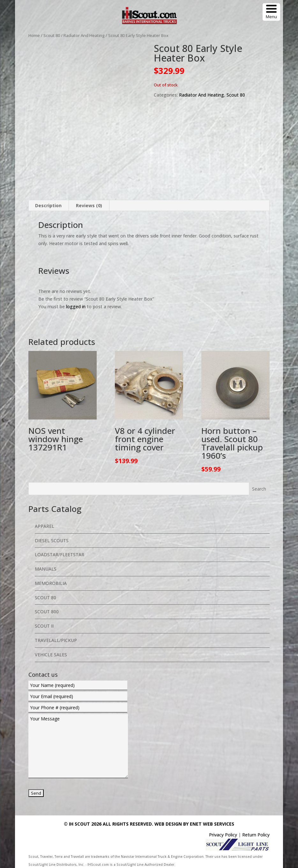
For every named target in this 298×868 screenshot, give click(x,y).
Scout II (44, 625)
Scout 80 (52, 35)
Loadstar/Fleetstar (60, 554)
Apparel (45, 525)
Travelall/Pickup (56, 640)
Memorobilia (51, 583)
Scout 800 (47, 611)
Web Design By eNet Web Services (194, 823)
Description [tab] (48, 205)
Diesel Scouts (52, 540)
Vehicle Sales (51, 654)
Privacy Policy (223, 834)
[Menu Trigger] (271, 12)
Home (34, 35)
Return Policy (256, 834)
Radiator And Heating (84, 35)
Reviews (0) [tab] (89, 205)
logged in (76, 306)
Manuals (46, 568)
